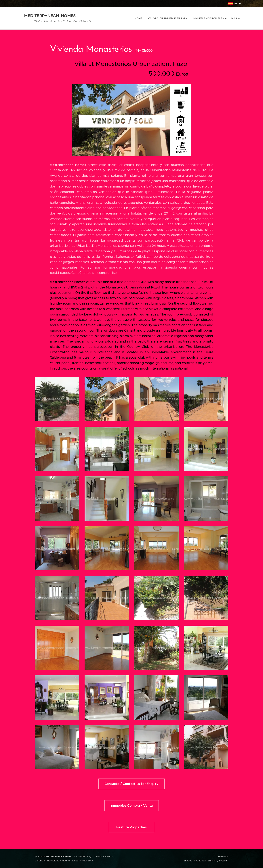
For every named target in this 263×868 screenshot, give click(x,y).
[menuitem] (139, 18)
